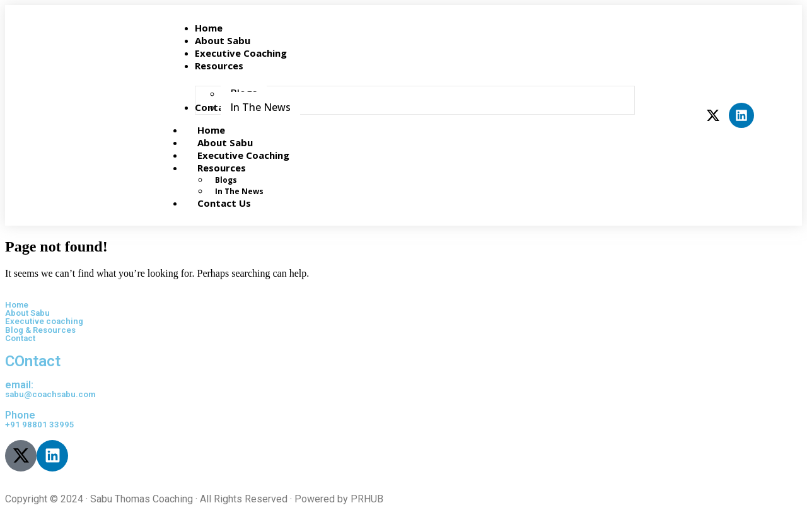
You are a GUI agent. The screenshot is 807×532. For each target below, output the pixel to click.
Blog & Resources (40, 330)
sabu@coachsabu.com (50, 394)
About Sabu (27, 313)
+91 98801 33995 (40, 425)
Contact (20, 338)
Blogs (226, 180)
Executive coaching (44, 321)
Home (17, 305)
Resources (235, 168)
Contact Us (224, 203)
